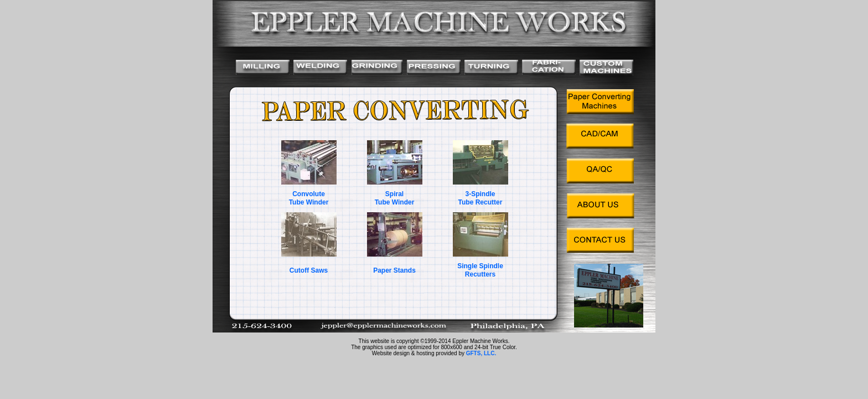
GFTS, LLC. (481, 353)
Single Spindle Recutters (480, 270)
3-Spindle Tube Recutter (480, 198)
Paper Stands (394, 270)
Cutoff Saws (309, 270)
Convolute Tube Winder (309, 198)
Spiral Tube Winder (395, 198)
